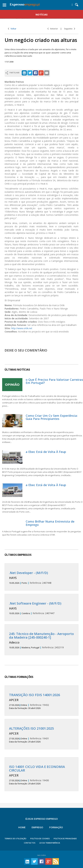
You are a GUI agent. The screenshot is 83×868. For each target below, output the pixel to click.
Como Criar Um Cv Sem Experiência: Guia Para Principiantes (52, 417)
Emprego (37, 827)
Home (22, 827)
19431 (41, 735)
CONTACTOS (30, 843)
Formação (56, 827)
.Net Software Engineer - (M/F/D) (35, 603)
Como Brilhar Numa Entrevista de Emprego (50, 523)
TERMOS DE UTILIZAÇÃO (15, 839)
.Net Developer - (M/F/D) (28, 573)
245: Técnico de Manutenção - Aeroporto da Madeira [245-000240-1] (41, 636)
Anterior (53, 29)
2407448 (41, 578)
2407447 (41, 608)
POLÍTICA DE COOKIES (40, 839)
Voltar (12, 29)
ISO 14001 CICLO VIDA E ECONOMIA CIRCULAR (37, 768)
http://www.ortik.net (22, 328)
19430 (41, 775)
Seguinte (70, 29)
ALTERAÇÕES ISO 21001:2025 (31, 728)
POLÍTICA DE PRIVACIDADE (65, 839)
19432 (41, 701)
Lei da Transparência (50, 843)
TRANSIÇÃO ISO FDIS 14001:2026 (35, 695)
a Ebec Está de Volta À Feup (46, 452)
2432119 (41, 640)
